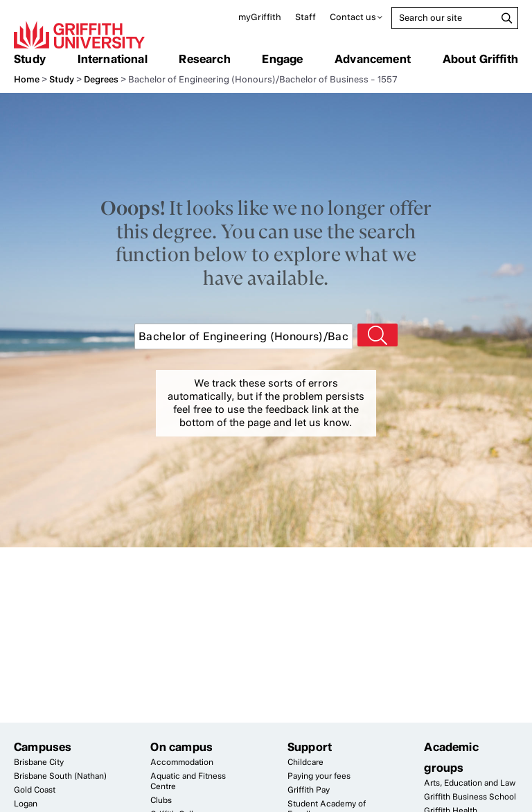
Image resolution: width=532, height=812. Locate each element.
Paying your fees (319, 776)
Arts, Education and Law (470, 783)
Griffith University (79, 35)
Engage (282, 59)
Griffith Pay (309, 790)
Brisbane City (39, 762)
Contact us (353, 17)
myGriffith (260, 17)
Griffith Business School (470, 797)
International (113, 59)
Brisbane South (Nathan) (60, 776)
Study (30, 59)
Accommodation (182, 762)
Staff (305, 17)
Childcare (305, 762)
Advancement (373, 59)
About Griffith (480, 59)
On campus (181, 747)
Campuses (43, 747)
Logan (26, 804)
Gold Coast (35, 790)
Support (310, 747)
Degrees (101, 79)
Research (204, 59)
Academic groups (451, 757)
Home (27, 79)
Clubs (161, 800)
